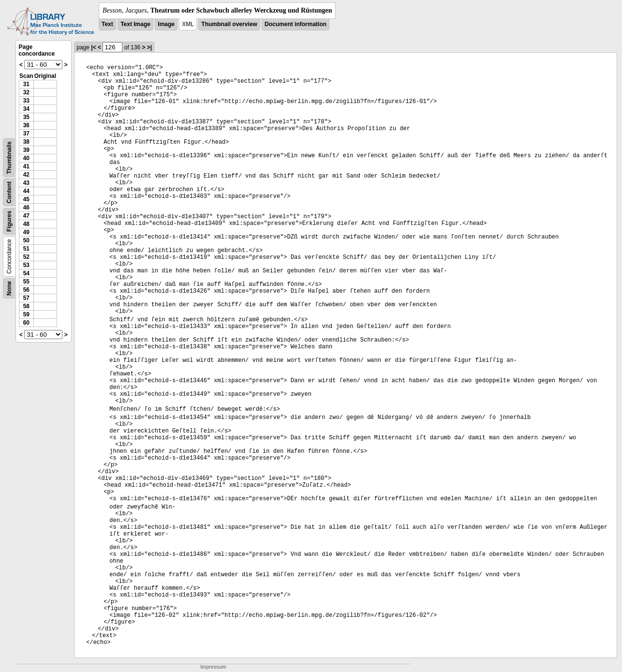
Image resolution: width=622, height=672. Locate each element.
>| (149, 47)
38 (26, 142)
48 (26, 224)
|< (93, 47)
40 (26, 158)
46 (26, 208)
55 (26, 282)
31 (26, 84)
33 (26, 101)
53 (26, 265)
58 (26, 306)
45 (26, 199)
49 (26, 232)
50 (26, 240)
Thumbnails (9, 157)
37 (26, 134)
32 (26, 92)
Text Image (135, 24)
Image (166, 24)
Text (107, 24)
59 (26, 314)
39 (26, 150)
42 (26, 175)
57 (26, 298)
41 (26, 166)
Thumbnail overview (229, 24)
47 (26, 216)
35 (26, 117)
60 (26, 323)
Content (9, 192)
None (9, 288)
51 (26, 249)
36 (26, 125)
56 (26, 290)
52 (26, 257)
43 (26, 183)
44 (26, 191)
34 (26, 109)
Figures (9, 221)
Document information (296, 24)
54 (26, 273)
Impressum (213, 667)
